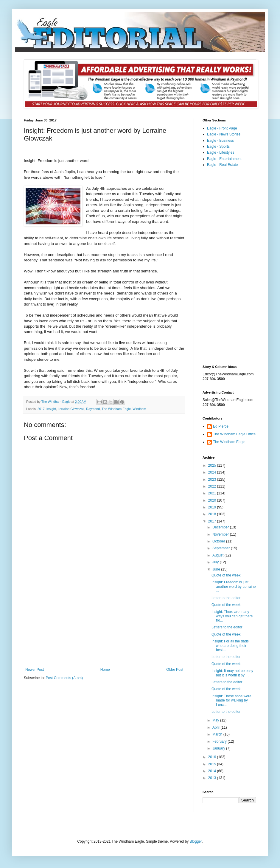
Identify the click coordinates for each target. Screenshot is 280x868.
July (216, 562)
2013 (213, 778)
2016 (213, 757)
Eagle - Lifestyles (221, 152)
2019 (213, 507)
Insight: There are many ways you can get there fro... (232, 616)
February (220, 741)
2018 (213, 514)
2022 (213, 486)
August (218, 555)
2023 (213, 480)
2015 (213, 764)
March (218, 734)
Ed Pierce (221, 426)
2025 (213, 465)
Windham (139, 409)
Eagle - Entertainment (224, 159)
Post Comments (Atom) (64, 678)
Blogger (196, 841)
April (216, 727)
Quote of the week (226, 575)
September (222, 548)
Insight (51, 409)
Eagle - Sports (218, 147)
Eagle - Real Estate (222, 165)
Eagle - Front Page (222, 128)
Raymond (93, 409)
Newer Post (35, 670)
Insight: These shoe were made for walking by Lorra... (231, 700)
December (221, 527)
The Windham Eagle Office (234, 434)
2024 (213, 472)
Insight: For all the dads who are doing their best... (230, 646)
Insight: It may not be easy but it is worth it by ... (232, 673)
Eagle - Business (220, 141)
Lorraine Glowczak (71, 409)
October (219, 541)
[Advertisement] (104, 618)
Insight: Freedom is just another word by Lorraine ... (234, 586)
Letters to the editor (227, 627)
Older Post (175, 670)
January (219, 748)
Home (105, 670)
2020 (213, 500)
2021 (213, 493)
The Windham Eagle (116, 409)
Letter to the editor (226, 598)
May (216, 720)
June (217, 569)
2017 (41, 409)
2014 (213, 771)
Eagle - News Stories (224, 134)
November (221, 534)
